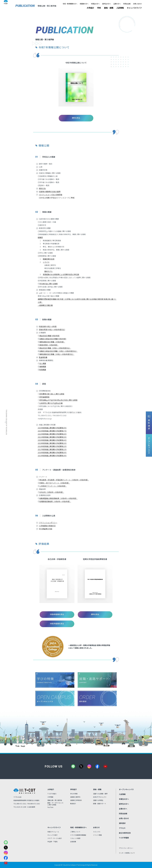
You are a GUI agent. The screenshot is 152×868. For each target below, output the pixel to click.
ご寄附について (75, 832)
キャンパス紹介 (53, 835)
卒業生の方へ (95, 4)
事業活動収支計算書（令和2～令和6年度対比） (57, 354)
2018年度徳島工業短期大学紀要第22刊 (52, 446)
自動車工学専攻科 (76, 800)
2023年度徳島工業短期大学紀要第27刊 (52, 431)
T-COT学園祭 (124, 838)
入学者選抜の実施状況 (47, 526)
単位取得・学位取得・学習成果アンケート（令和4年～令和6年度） (64, 480)
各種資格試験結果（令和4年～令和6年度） (55, 501)
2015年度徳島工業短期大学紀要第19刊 (52, 456)
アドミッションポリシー (48, 523)
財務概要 (43, 370)
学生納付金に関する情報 (49, 284)
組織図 (40, 237)
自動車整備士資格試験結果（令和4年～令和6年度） (58, 498)
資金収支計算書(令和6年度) (50, 336)
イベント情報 (97, 835)
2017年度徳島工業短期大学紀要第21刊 (52, 449)
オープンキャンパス (126, 789)
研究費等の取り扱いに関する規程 (52, 394)
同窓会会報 (127, 4)
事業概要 (43, 367)
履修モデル (49, 271)
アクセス (122, 828)
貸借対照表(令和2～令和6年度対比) (52, 329)
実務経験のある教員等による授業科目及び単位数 (61, 274)
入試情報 (120, 8)
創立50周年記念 (125, 833)
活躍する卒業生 (98, 800)
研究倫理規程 (44, 397)
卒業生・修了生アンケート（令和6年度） (55, 483)
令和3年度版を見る (57, 624)
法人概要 (43, 363)
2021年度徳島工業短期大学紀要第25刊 (52, 437)
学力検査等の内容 (46, 529)
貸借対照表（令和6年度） (49, 345)
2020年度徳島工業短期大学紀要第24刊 (52, 440)
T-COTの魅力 (52, 794)
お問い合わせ (137, 4)
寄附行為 (42, 188)
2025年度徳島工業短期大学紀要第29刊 (52, 428)
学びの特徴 (74, 794)
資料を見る (76, 118)
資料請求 (122, 823)
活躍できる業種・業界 (100, 794)
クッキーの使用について (127, 853)
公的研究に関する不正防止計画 (51, 403)
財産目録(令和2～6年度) (48, 326)
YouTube (50, 807)
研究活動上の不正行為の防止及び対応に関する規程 (58, 400)
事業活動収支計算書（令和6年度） (52, 342)
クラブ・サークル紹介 (55, 838)
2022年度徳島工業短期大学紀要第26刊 (52, 434)
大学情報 (50, 797)
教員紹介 (73, 804)
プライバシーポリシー (126, 848)
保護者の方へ (84, 4)
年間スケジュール (53, 832)
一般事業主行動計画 (45, 305)
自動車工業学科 (75, 797)
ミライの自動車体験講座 (78, 835)
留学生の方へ (107, 4)
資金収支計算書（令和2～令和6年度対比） (55, 348)
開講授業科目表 (49, 259)
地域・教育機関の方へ (70, 4)
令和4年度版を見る (57, 614)
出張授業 (73, 842)
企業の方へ (117, 4)
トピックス (97, 832)
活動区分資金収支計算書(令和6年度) (53, 339)
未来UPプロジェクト (100, 797)
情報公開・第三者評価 (55, 800)
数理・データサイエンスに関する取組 (55, 804)
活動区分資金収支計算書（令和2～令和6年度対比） (58, 351)
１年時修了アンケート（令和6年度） (53, 486)
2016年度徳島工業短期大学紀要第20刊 (52, 452)
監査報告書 (43, 357)
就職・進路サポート (100, 804)
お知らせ (96, 827)
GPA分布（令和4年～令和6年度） (52, 492)
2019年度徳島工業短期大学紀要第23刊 (52, 443)
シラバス (46, 262)
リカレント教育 (75, 838)
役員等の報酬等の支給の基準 (50, 192)
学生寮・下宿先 (53, 842)
